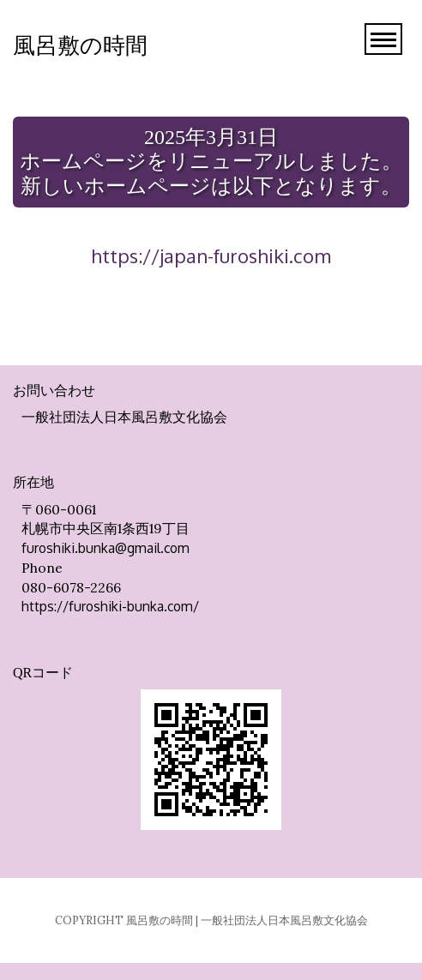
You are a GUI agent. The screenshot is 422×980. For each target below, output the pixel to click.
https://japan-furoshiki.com (211, 256)
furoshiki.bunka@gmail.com (105, 548)
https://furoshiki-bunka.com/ (110, 606)
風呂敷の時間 (80, 46)
